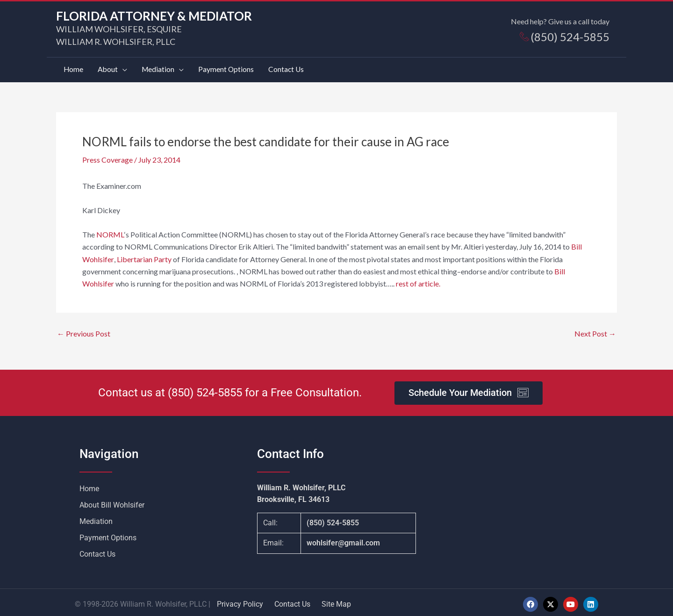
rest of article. (417, 281)
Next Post (595, 330)
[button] (114, 68)
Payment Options (108, 534)
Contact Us (97, 551)
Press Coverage (107, 156)
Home (89, 485)
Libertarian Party (144, 256)
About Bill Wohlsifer (112, 502)
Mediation (96, 518)
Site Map (336, 601)
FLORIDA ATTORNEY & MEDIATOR (154, 16)
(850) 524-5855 (333, 520)
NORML (110, 231)
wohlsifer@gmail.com (343, 540)
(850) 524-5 (196, 390)
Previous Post (84, 330)
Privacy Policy (240, 601)
